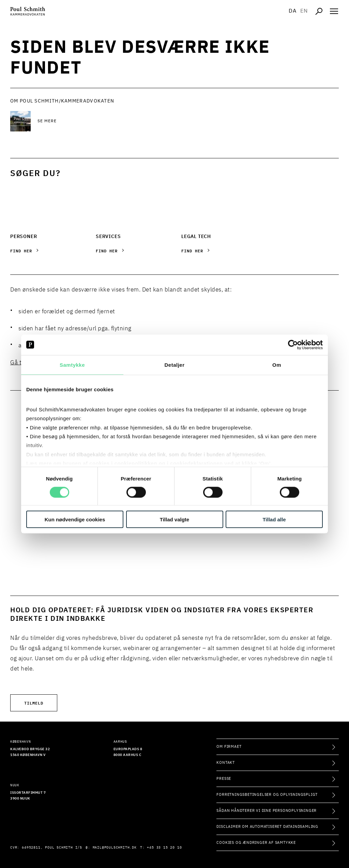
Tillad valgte (174, 519)
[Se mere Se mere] (92, 121)
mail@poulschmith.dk (115, 848)
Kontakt (226, 763)
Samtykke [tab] (72, 365)
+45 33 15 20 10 (164, 848)
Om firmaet (229, 747)
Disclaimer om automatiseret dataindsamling (267, 827)
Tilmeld (34, 703)
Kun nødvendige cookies (75, 519)
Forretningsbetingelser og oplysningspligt (267, 795)
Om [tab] (277, 365)
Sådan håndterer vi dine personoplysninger (267, 811)
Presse (224, 779)
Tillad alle (274, 519)
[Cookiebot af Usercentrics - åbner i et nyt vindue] (293, 345)
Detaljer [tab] (174, 365)
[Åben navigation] (334, 11)
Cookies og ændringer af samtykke (256, 843)
